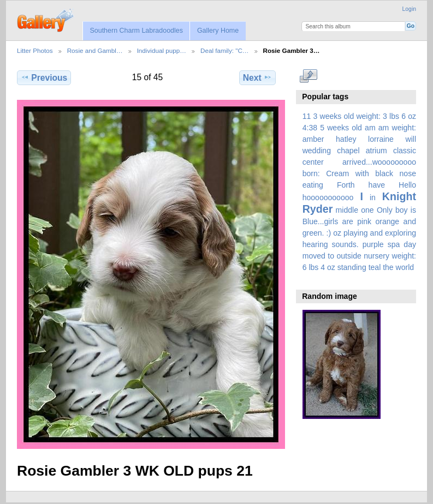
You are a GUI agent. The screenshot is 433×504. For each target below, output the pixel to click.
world (405, 267)
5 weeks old (341, 128)
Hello (407, 185)
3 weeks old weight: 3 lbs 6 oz (365, 116)
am (370, 128)
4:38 (310, 128)
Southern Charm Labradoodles (136, 31)
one (367, 210)
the (388, 267)
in (373, 197)
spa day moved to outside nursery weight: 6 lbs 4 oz (359, 256)
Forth (346, 185)
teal (375, 267)
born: (311, 173)
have (377, 185)
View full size (308, 76)
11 (307, 116)
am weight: (397, 128)
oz (337, 233)
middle (347, 210)
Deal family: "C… (225, 50)
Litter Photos (35, 50)
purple (373, 244)
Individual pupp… (162, 50)
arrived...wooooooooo (379, 162)
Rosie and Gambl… (95, 50)
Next (257, 77)
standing (352, 267)
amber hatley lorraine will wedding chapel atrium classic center (359, 151)
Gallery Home (218, 31)
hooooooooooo (328, 197)
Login (409, 9)
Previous (44, 77)
